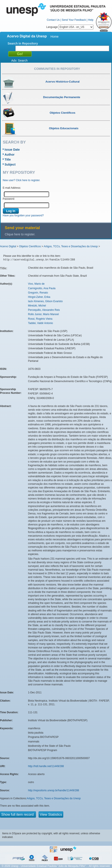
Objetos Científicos (30, 246)
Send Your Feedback (74, 20)
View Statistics (51, 815)
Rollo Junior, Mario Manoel (43, 314)
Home (54, 37)
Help (91, 20)
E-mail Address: (12, 188)
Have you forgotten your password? (23, 215)
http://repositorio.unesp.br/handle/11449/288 (54, 790)
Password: (9, 199)
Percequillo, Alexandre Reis (44, 310)
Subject (10, 164)
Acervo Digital (8, 246)
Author (10, 155)
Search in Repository (23, 43)
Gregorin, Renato (38, 293)
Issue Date (12, 150)
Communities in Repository (57, 69)
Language (70, 27)
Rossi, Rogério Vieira (40, 319)
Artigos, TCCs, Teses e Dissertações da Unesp (71, 246)
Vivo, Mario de (36, 284)
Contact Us (53, 20)
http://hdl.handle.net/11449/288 (46, 766)
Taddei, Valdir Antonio (40, 323)
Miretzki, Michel (37, 306)
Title (8, 160)
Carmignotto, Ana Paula (42, 288)
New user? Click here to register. (22, 180)
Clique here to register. (20, 234)
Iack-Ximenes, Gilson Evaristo (45, 301)
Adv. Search (19, 61)
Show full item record (18, 815)
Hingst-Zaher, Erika (39, 297)
